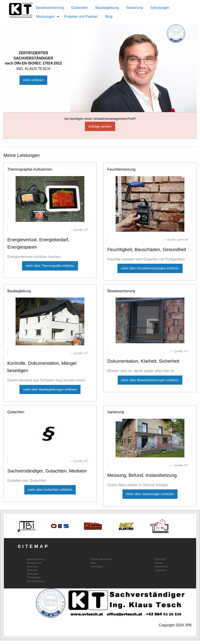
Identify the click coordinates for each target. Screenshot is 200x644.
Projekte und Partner (81, 17)
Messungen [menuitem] (46, 17)
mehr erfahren (33, 80)
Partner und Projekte (101, 559)
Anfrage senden (100, 126)
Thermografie (34, 578)
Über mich (160, 559)
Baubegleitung (107, 8)
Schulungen (160, 8)
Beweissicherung (50, 8)
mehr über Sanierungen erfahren (150, 494)
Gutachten (80, 8)
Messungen (33, 574)
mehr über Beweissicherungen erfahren (150, 380)
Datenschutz (161, 567)
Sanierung (135, 8)
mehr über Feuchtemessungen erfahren (150, 268)
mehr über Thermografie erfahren (50, 266)
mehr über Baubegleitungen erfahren (50, 389)
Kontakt (159, 563)
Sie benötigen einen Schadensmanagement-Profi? (100, 119)
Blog (109, 17)
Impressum (161, 570)
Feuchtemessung (36, 581)
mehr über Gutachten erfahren (50, 490)
